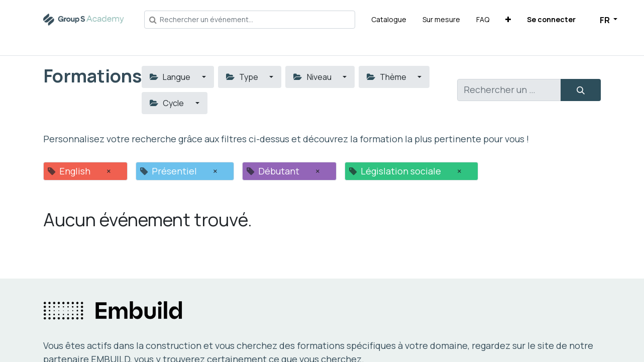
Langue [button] (171, 77)
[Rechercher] (581, 90)
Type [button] (243, 77)
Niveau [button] (313, 77)
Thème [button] (387, 77)
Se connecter (551, 19)
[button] (508, 19)
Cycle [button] (168, 103)
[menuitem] (389, 19)
